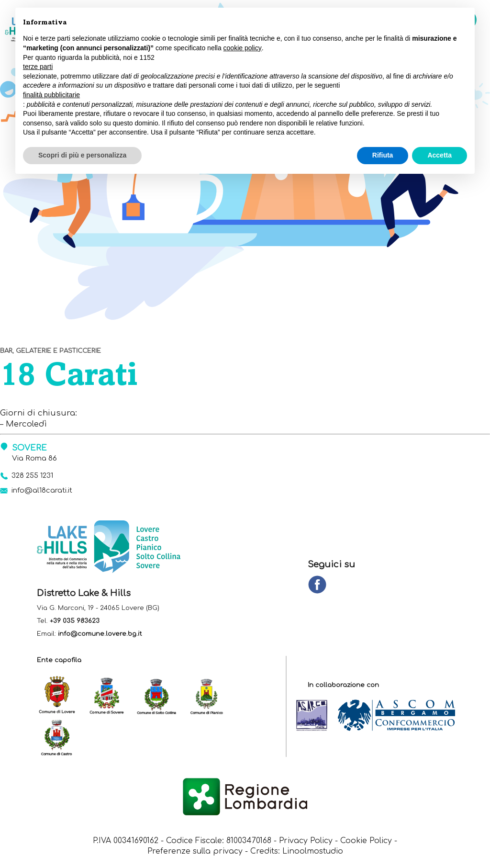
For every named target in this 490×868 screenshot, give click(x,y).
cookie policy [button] (243, 48)
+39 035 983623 (75, 622)
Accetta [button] (440, 155)
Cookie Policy (367, 842)
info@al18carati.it (42, 491)
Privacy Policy (306, 842)
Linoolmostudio (313, 853)
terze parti (38, 67)
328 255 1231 (33, 476)
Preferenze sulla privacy (195, 853)
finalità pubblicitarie (51, 95)
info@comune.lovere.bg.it (100, 635)
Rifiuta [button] (383, 155)
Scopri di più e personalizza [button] (82, 155)
